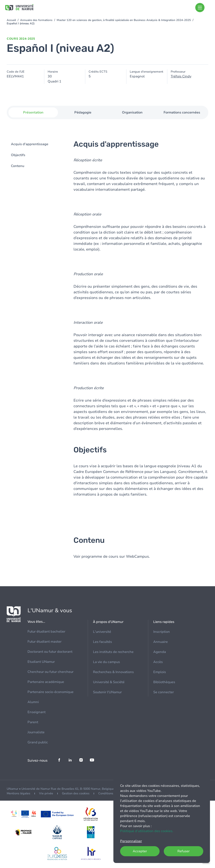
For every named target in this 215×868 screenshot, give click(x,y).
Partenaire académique (46, 682)
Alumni (33, 702)
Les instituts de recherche (113, 652)
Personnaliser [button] (131, 841)
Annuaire (161, 642)
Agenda (160, 652)
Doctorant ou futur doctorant (50, 652)
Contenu (18, 166)
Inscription (162, 632)
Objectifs (18, 155)
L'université (102, 632)
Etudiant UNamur (41, 662)
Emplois (160, 672)
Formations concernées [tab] (182, 112)
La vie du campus (106, 662)
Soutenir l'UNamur (107, 692)
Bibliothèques (164, 682)
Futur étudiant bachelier (46, 632)
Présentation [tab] (33, 112)
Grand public (38, 742)
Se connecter (164, 692)
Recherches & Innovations (113, 672)
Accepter (140, 851)
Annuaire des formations (36, 20)
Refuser (184, 851)
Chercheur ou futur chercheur (50, 672)
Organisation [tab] (132, 112)
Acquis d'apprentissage (30, 144)
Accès (158, 662)
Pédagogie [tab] (83, 112)
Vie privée (46, 793)
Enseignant (37, 712)
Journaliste (36, 732)
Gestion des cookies (76, 793)
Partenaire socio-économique (50, 692)
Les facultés (102, 642)
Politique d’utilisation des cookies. (147, 831)
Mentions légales (18, 793)
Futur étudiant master (45, 642)
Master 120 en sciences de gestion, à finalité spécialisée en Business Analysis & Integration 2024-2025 (124, 20)
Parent (33, 722)
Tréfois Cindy (181, 76)
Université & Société (109, 682)
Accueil (11, 20)
